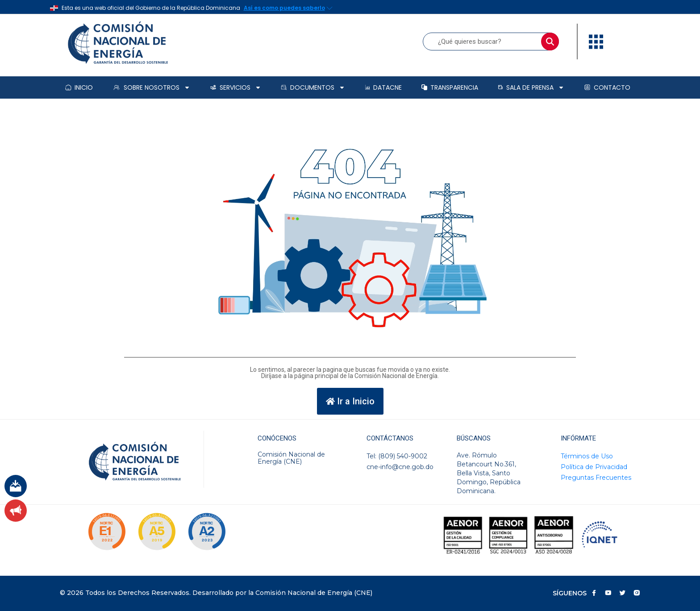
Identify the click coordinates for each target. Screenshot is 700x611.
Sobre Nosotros (151, 87)
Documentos (313, 87)
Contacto (607, 87)
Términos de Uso (587, 456)
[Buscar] (550, 42)
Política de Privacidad (594, 467)
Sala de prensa (531, 87)
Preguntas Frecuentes (596, 478)
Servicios (235, 87)
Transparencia (450, 87)
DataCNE (383, 87)
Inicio (79, 87)
